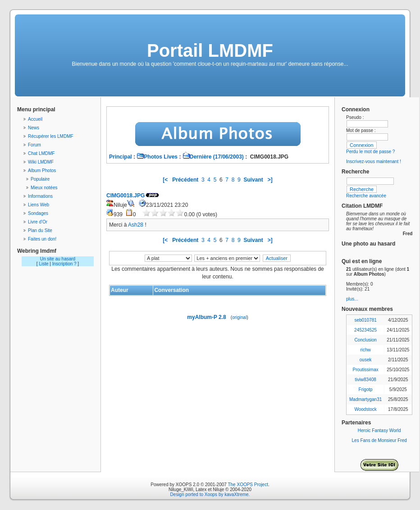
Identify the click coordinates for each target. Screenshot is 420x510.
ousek (366, 360)
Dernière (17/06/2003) (213, 157)
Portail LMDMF (210, 50)
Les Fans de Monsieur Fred (379, 440)
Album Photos (42, 171)
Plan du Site (40, 230)
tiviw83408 (366, 380)
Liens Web (39, 205)
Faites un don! (42, 239)
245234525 (365, 330)
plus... (352, 299)
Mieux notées (44, 188)
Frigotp (366, 389)
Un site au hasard (58, 259)
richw (365, 350)
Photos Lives (157, 157)
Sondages (38, 213)
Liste (43, 264)
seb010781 (365, 320)
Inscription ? (64, 264)
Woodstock (365, 409)
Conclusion (365, 340)
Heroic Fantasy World (379, 430)
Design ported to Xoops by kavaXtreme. (210, 494)
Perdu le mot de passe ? (370, 152)
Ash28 (136, 225)
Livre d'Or (38, 222)
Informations (40, 196)
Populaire (40, 179)
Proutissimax (366, 370)
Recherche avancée (366, 196)
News (34, 128)
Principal (121, 157)
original (239, 317)
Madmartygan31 (365, 399)
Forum (34, 145)
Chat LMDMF (41, 153)
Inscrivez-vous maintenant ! (374, 162)
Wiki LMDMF (41, 162)
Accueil (35, 119)
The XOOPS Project (248, 485)
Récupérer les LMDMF (51, 136)
